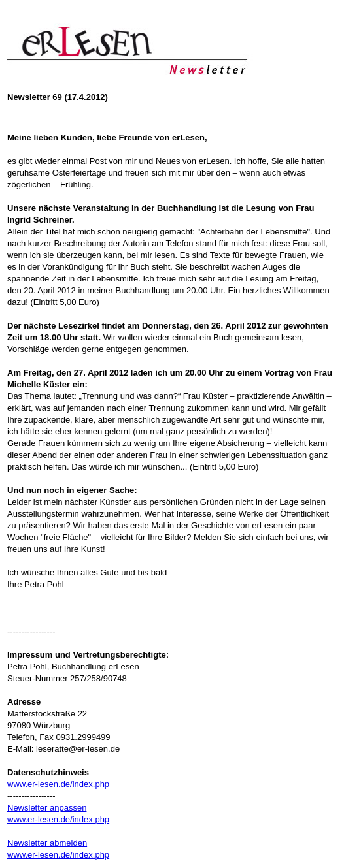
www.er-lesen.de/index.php (58, 784)
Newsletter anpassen (47, 808)
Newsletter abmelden (47, 843)
